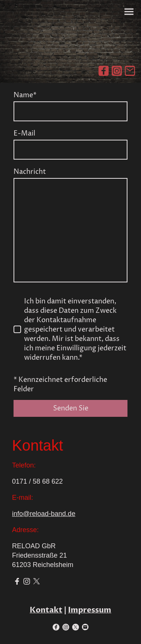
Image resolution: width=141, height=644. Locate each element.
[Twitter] (36, 581)
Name (25, 95)
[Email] (130, 71)
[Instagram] (117, 71)
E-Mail (24, 133)
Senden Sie (71, 408)
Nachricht (30, 172)
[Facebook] (104, 71)
